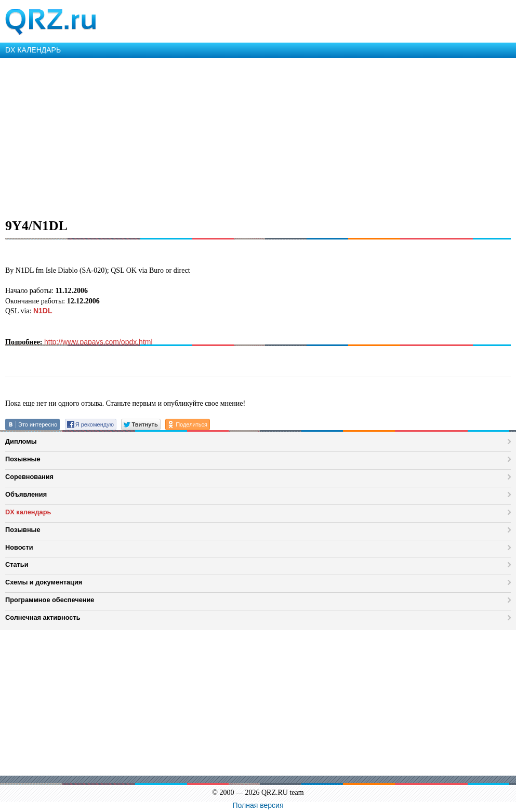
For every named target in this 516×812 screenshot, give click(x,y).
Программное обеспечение (50, 600)
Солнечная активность (43, 617)
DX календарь (28, 512)
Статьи (17, 564)
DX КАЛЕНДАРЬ (33, 50)
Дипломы (21, 441)
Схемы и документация (44, 582)
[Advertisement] (258, 136)
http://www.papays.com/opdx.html (98, 342)
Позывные (23, 459)
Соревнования (29, 477)
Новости (19, 547)
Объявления (26, 494)
